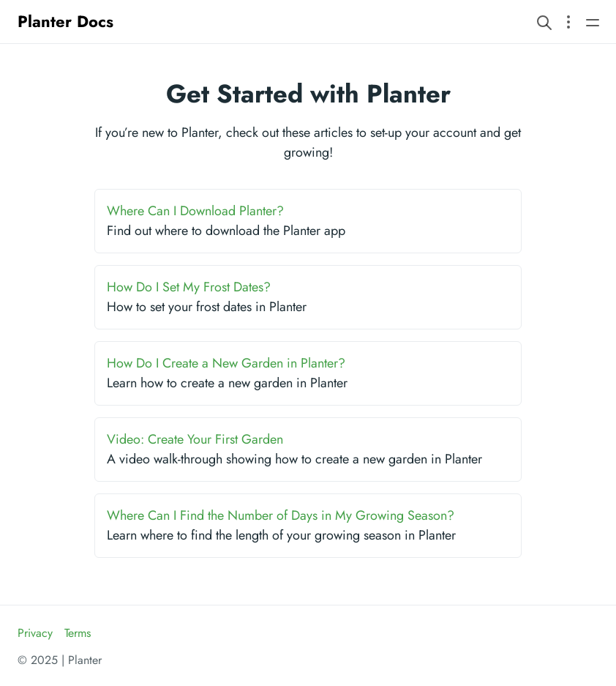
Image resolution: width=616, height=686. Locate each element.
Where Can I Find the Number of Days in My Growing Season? (281, 515)
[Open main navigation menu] (593, 22)
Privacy (35, 633)
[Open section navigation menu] (568, 22)
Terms (78, 633)
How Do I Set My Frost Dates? (189, 287)
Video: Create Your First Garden (195, 439)
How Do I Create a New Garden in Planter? (226, 363)
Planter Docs (65, 21)
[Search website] (544, 22)
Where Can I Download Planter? (195, 211)
